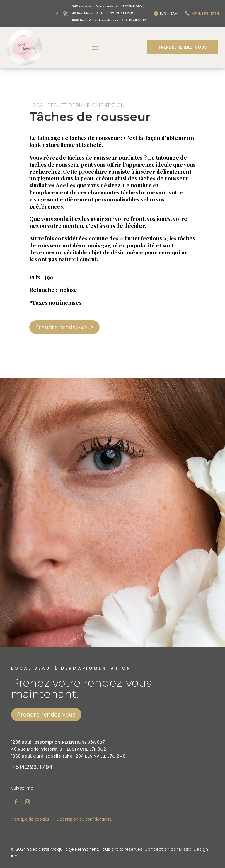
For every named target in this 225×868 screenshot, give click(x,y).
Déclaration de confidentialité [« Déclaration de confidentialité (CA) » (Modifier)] (84, 819)
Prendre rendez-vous (183, 47)
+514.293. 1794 (32, 767)
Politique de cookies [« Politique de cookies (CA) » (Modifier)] (30, 819)
